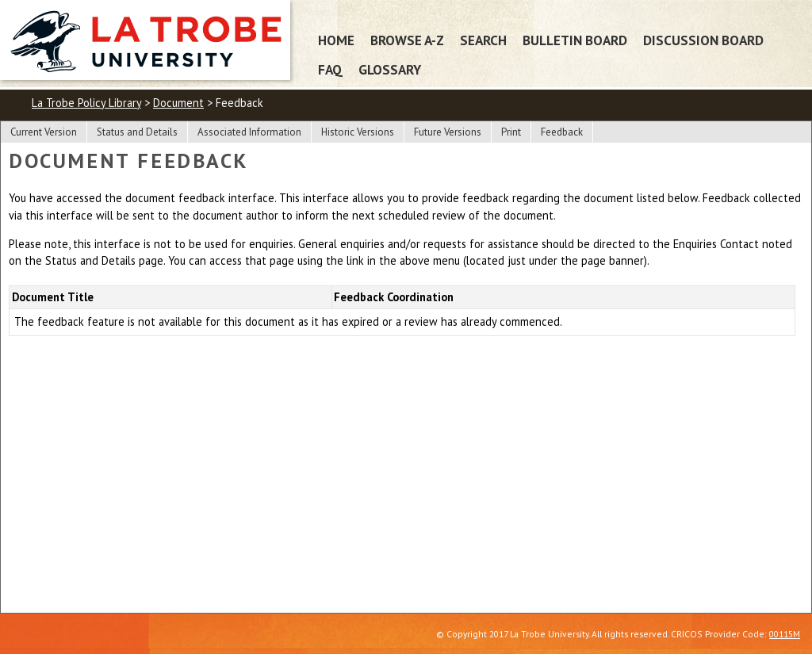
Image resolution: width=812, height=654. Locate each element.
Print (511, 132)
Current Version (44, 132)
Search (483, 40)
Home (336, 40)
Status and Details (137, 132)
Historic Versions (358, 132)
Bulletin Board (575, 40)
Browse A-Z (407, 40)
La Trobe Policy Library (86, 103)
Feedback (562, 132)
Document (178, 103)
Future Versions (448, 132)
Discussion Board (703, 40)
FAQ (330, 69)
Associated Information (249, 132)
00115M (785, 634)
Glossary (390, 69)
